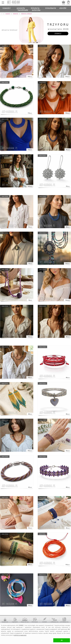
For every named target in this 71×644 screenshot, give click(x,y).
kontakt (45, 622)
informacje (35, 622)
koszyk (64, 4)
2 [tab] (37, 43)
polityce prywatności (20, 635)
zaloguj (68, 4)
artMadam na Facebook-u (54, 623)
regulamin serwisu (15, 623)
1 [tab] (34, 43)
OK (62, 640)
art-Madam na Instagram (64, 623)
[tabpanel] (35, 30)
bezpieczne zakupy (5, 623)
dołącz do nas (25, 622)
